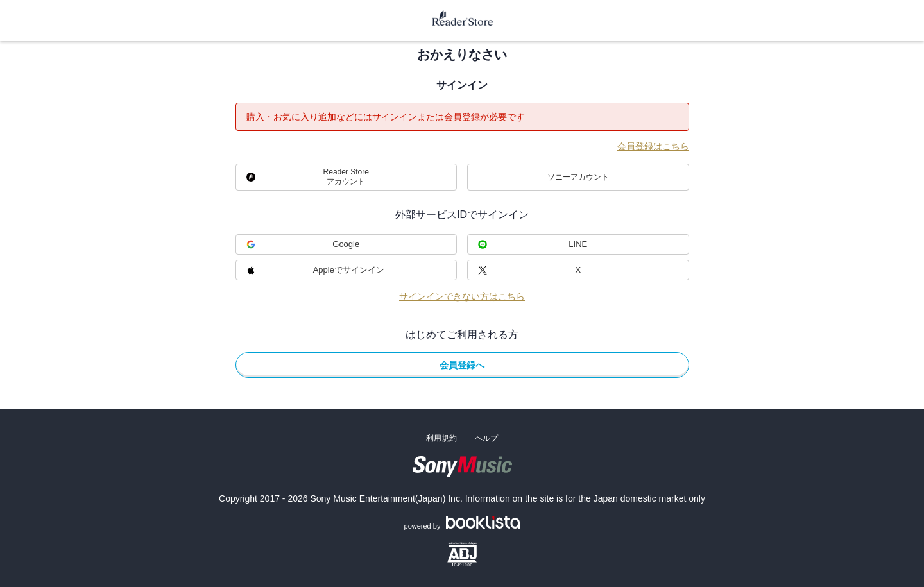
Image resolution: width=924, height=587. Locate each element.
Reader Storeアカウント (346, 177)
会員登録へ (462, 365)
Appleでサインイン (349, 270)
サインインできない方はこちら (462, 296)
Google (346, 244)
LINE (578, 244)
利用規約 (441, 438)
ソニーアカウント (578, 177)
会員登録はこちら (653, 146)
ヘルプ (486, 438)
